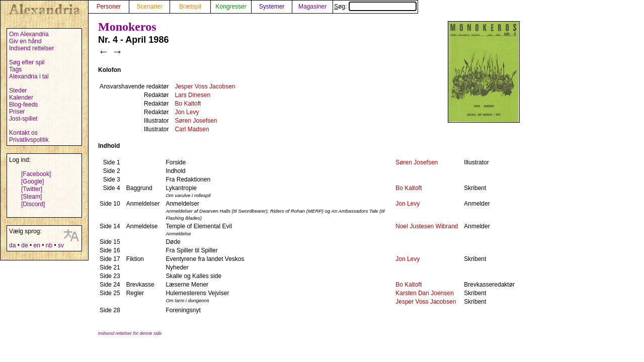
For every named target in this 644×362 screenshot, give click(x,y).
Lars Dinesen (192, 95)
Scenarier (149, 7)
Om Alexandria (29, 34)
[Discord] (33, 204)
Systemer (272, 7)
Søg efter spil (27, 62)
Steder (18, 90)
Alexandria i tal (29, 76)
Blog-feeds (23, 105)
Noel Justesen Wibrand (427, 226)
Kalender (21, 98)
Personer (109, 7)
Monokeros (127, 27)
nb (49, 245)
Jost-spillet (23, 119)
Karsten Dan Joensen (424, 293)
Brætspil (190, 7)
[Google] (32, 182)
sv (61, 245)
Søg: (375, 7)
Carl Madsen (192, 129)
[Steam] (31, 197)
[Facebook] (36, 174)
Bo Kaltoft (188, 104)
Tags (15, 69)
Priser (17, 112)
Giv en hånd (25, 41)
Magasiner (312, 7)
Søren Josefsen (196, 121)
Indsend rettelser (31, 48)
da (12, 245)
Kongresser (231, 7)
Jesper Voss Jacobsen (205, 86)
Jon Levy (187, 112)
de (24, 245)
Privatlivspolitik (29, 140)
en (36, 245)
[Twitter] (32, 189)
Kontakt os (23, 133)
